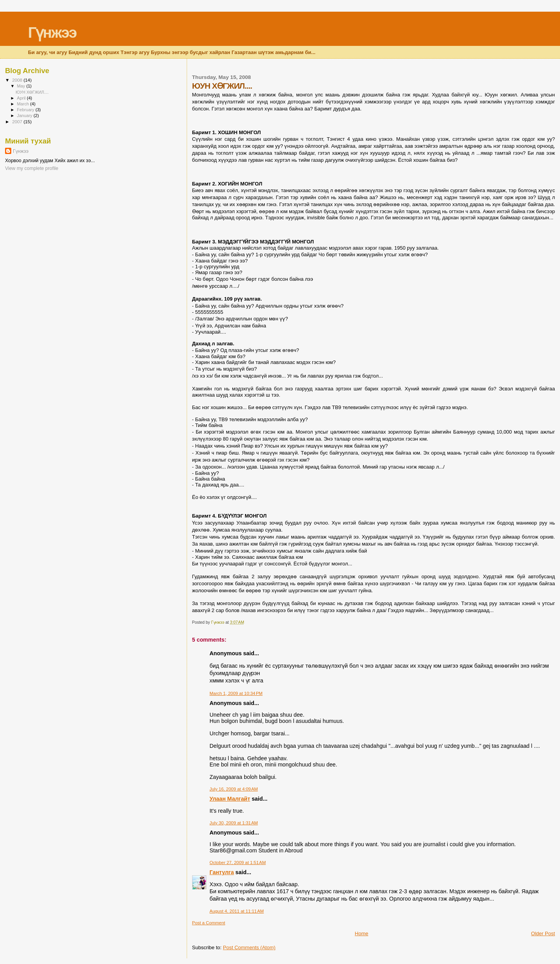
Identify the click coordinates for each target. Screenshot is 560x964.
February (26, 110)
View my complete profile (32, 168)
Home (361, 933)
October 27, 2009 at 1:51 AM (238, 863)
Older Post (543, 933)
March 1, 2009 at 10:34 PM (236, 693)
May (22, 86)
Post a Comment (209, 923)
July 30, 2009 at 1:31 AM (234, 823)
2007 (18, 122)
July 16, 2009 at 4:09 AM (234, 789)
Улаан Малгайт (230, 799)
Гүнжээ (52, 32)
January (25, 115)
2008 (18, 80)
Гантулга (222, 872)
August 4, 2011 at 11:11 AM (237, 911)
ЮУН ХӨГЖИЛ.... (32, 92)
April (22, 98)
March (24, 104)
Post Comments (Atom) (249, 947)
